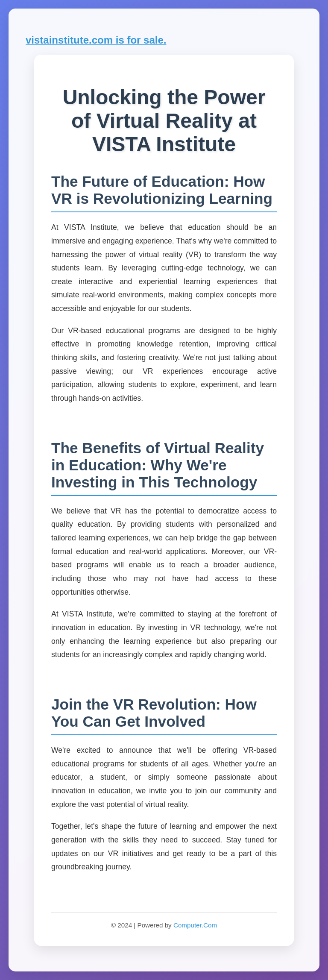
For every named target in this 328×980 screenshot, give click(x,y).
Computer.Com (195, 925)
